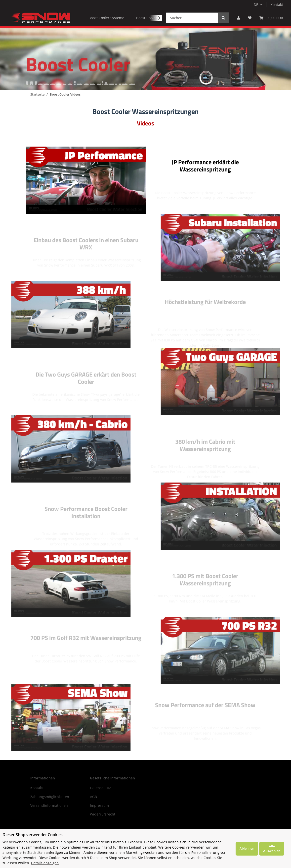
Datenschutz (100, 788)
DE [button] (256, 5)
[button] (239, 18)
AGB (93, 797)
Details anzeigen (45, 863)
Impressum (99, 805)
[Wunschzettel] (250, 18)
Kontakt (277, 5)
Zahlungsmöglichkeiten (50, 797)
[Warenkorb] (271, 18)
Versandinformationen (49, 805)
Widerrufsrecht (103, 814)
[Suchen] (192, 18)
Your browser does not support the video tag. (86, 180)
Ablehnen (247, 848)
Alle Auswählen (272, 849)
